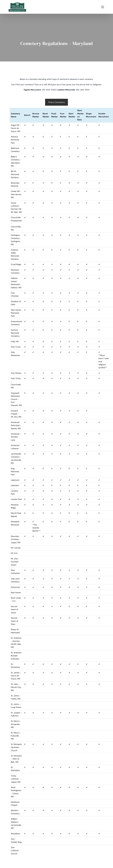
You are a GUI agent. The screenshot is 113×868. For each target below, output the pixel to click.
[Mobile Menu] (103, 7)
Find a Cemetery (57, 102)
